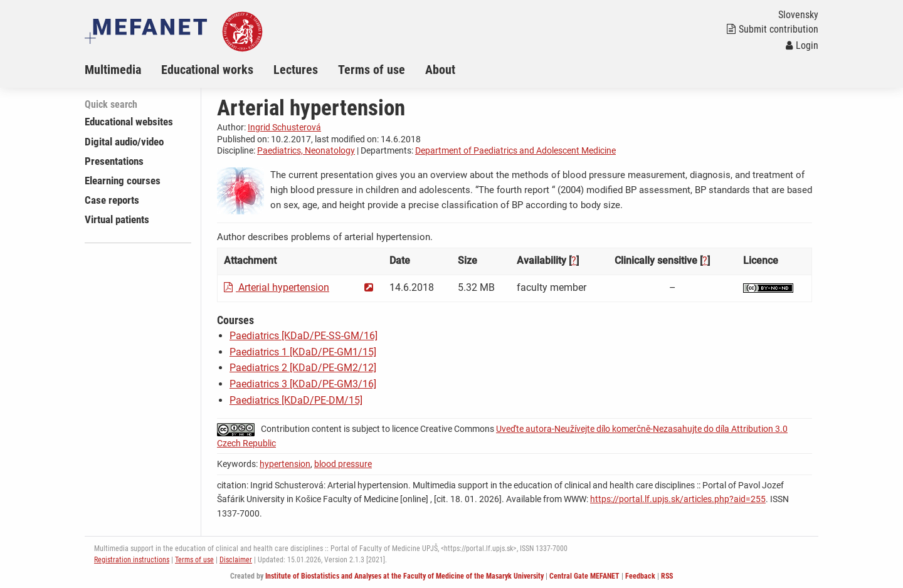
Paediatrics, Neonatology (306, 150)
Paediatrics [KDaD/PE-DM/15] (296, 400)
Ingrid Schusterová (284, 127)
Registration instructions (132, 560)
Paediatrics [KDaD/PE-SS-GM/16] (304, 336)
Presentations (114, 161)
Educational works (207, 70)
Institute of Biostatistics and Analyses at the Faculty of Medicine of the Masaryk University (404, 576)
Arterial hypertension (277, 287)
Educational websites (129, 122)
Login (802, 45)
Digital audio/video (124, 142)
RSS (667, 576)
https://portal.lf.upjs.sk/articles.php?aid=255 (678, 499)
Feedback (640, 576)
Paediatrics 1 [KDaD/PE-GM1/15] (303, 352)
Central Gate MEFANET (584, 576)
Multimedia (113, 70)
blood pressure (343, 464)
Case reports (112, 200)
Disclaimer (236, 560)
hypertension (285, 464)
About (440, 70)
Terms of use (372, 70)
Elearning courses (123, 181)
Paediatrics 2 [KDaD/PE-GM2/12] (303, 368)
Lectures (296, 70)
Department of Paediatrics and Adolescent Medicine (515, 150)
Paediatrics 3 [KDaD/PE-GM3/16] (303, 384)
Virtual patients (117, 219)
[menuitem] (123, 70)
